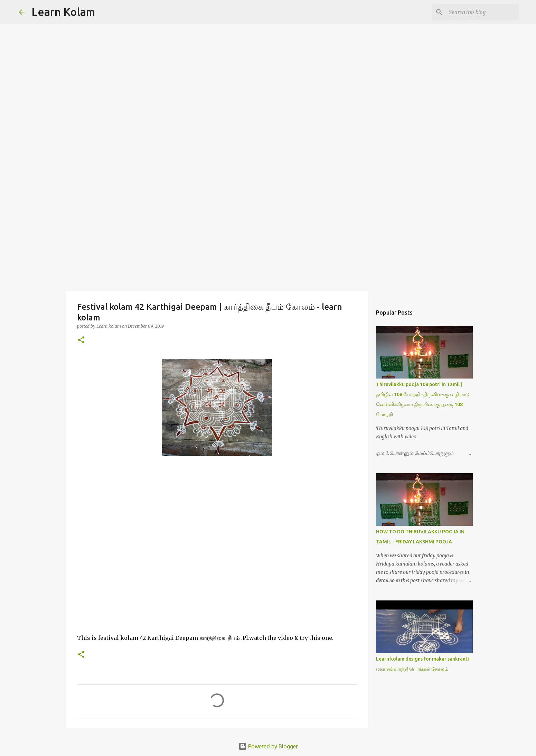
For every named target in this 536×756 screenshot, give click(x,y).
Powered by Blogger (268, 746)
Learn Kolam (63, 12)
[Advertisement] (268, 236)
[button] (81, 340)
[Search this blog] (482, 12)
